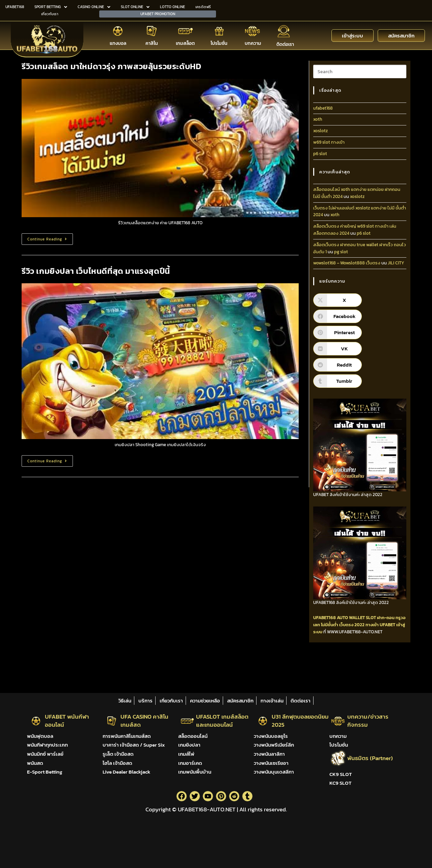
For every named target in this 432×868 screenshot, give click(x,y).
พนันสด (35, 763)
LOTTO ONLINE (172, 7)
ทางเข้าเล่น (272, 701)
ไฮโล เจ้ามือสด (117, 763)
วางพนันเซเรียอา (271, 763)
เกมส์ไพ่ (186, 754)
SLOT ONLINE (135, 7)
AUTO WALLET (351, 618)
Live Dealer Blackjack (126, 772)
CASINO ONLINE (94, 7)
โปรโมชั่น (219, 43)
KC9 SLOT (340, 783)
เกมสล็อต (185, 43)
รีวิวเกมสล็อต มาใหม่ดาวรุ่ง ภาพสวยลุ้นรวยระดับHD (111, 66)
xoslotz (320, 131)
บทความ (253, 43)
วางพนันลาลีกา (269, 754)
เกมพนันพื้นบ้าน (195, 772)
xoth (318, 119)
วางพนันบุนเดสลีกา (274, 772)
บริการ (145, 701)
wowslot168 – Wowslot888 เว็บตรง (347, 263)
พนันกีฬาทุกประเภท (47, 745)
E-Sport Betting (45, 772)
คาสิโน (152, 43)
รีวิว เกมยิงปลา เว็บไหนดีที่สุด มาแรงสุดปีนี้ (96, 271)
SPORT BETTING (51, 7)
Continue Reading (50, 238)
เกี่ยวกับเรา (50, 14)
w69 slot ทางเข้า (329, 142)
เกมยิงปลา (189, 745)
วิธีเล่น (125, 701)
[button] (51, 7)
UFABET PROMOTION (158, 14)
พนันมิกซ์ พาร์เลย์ (45, 754)
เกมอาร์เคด (190, 763)
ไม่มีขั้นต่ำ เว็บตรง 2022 (343, 625)
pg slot (341, 252)
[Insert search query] (360, 71)
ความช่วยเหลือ (205, 701)
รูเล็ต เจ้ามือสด (118, 754)
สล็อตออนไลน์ (193, 736)
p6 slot (320, 154)
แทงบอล (118, 43)
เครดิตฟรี (203, 7)
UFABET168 (15, 7)
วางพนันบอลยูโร (271, 736)
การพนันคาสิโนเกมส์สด (127, 736)
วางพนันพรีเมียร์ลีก (274, 745)
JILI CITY (396, 263)
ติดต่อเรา (285, 44)
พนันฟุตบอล (40, 736)
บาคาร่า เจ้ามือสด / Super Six (134, 745)
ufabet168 (323, 108)
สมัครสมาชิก (240, 701)
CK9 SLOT (341, 774)
